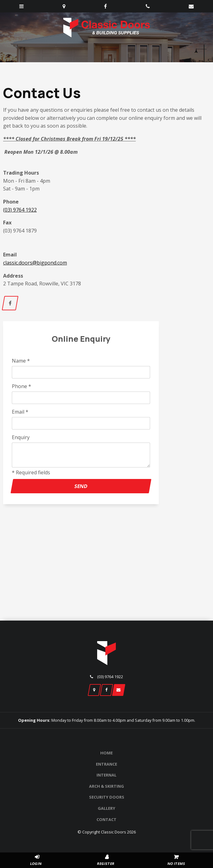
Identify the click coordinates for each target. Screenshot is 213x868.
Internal (107, 775)
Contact (107, 819)
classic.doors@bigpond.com (35, 263)
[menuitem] (107, 753)
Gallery (107, 808)
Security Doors (107, 797)
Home (107, 753)
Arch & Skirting (107, 786)
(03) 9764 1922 (20, 210)
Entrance (107, 764)
